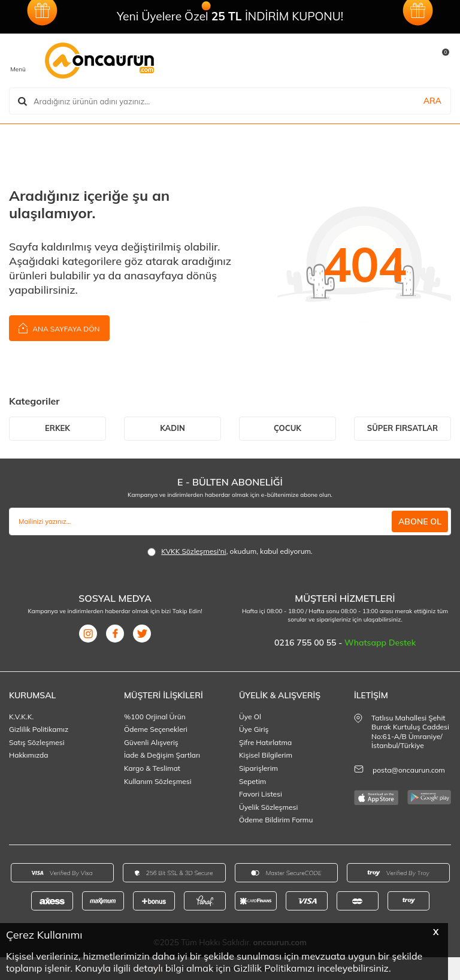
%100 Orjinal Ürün (155, 717)
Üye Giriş (254, 729)
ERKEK (57, 428)
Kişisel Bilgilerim (266, 755)
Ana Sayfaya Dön (59, 328)
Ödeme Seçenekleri (156, 729)
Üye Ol (250, 717)
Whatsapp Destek (380, 643)
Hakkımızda (29, 755)
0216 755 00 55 (306, 643)
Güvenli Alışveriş (151, 742)
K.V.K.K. (21, 717)
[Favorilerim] (358, 60)
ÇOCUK (287, 428)
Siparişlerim (258, 768)
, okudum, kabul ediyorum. (230, 551)
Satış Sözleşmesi (37, 742)
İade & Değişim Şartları (162, 755)
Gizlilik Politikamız (39, 729)
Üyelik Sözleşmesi (268, 807)
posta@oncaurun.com (409, 770)
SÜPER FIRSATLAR (402, 428)
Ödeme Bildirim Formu (276, 820)
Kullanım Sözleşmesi (158, 781)
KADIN (172, 428)
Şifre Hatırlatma (265, 742)
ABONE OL (420, 521)
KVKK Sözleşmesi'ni (193, 551)
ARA (432, 101)
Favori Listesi (261, 794)
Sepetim (252, 781)
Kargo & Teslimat (152, 768)
